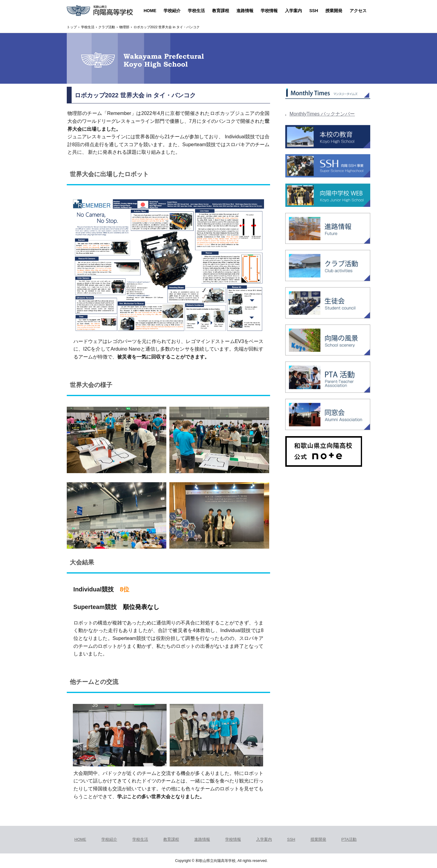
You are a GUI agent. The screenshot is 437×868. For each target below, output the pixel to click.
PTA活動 (349, 839)
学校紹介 (172, 11)
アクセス (358, 11)
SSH (314, 11)
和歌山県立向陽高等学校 (100, 11)
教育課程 (221, 11)
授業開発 (334, 11)
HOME (150, 11)
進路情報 (245, 11)
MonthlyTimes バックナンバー (322, 114)
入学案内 (293, 11)
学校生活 (196, 11)
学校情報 (269, 11)
